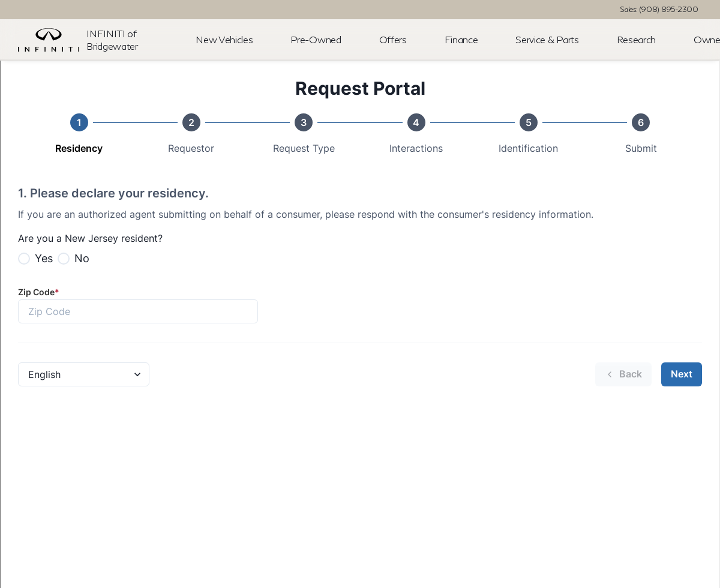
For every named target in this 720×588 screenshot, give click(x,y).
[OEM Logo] (49, 40)
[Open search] (692, 40)
